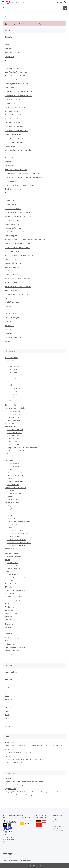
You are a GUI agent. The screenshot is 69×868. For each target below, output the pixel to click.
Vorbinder (11, 497)
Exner (7, 684)
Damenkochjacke (11, 181)
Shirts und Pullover (12, 613)
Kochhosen (9, 460)
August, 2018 (10, 742)
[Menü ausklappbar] (3, 1)
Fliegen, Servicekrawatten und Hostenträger (23, 448)
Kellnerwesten (13, 442)
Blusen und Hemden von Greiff (16, 169)
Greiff (7, 692)
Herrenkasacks (13, 566)
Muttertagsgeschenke (13, 236)
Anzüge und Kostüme (15, 429)
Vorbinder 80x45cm (12, 275)
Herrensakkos (12, 394)
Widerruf (8, 49)
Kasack (7, 559)
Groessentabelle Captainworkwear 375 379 (20, 92)
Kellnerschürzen (13, 439)
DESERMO (9, 680)
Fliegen (10, 506)
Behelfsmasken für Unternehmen (17, 72)
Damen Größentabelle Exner (15, 107)
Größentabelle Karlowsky (14, 127)
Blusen (10, 364)
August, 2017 (10, 749)
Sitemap (8, 329)
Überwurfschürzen (14, 494)
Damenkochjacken (14, 411)
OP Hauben (9, 587)
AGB (6, 60)
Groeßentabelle (10, 103)
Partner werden (11, 146)
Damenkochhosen (14, 463)
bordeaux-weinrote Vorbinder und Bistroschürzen (23, 173)
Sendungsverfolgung (12, 318)
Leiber (7, 703)
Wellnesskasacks (11, 290)
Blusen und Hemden (15, 432)
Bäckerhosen (10, 166)
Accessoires (9, 400)
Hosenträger (12, 518)
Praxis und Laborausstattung (15, 590)
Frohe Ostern (10, 88)
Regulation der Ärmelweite (14, 68)
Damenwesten (13, 379)
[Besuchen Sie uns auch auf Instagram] (10, 855)
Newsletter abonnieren (13, 337)
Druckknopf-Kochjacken (13, 189)
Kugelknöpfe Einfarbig (15, 530)
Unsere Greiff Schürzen (13, 208)
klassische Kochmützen (16, 472)
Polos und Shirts (13, 445)
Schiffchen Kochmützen (16, 475)
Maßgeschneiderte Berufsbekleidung (18, 232)
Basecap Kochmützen (15, 481)
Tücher (10, 515)
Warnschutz (9, 616)
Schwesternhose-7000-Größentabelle (18, 150)
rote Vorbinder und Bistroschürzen (17, 247)
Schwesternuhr (10, 593)
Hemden (11, 385)
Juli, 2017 (8, 756)
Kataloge (8, 306)
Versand (29, 860)
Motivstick (9, 633)
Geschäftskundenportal (13, 302)
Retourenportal (10, 314)
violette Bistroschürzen (13, 271)
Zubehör (8, 619)
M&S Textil (9, 707)
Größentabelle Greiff (12, 111)
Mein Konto (9, 41)
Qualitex (8, 715)
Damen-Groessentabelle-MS (15, 76)
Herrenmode (9, 382)
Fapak (7, 688)
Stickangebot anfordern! (14, 80)
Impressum (9, 333)
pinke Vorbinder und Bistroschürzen (18, 244)
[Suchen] (65, 8)
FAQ (6, 298)
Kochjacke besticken (12, 220)
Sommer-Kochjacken (15, 420)
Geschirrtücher (13, 524)
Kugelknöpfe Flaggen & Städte (18, 533)
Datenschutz (9, 56)
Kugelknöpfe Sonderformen (17, 546)
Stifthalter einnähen (12, 650)
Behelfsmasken (13, 575)
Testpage (8, 341)
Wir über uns (10, 325)
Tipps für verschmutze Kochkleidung (19, 752)
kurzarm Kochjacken (12, 224)
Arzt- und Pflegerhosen (13, 556)
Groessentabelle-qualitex (14, 99)
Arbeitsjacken (10, 607)
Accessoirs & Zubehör (13, 503)
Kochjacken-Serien (14, 417)
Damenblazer (12, 370)
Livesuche (8, 64)
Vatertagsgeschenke (12, 267)
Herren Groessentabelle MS (15, 138)
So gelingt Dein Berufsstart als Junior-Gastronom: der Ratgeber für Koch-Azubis (34, 745)
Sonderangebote (11, 259)
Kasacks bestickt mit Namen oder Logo (19, 216)
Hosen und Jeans (13, 436)
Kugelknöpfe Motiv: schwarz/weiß (19, 542)
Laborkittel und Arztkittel (14, 569)
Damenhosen (12, 373)
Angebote (9, 655)
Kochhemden (10, 457)
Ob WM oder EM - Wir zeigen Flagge (18, 294)
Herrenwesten (13, 397)
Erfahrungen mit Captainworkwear (17, 84)
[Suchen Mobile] (32, 8)
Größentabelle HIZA (12, 119)
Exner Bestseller (11, 193)
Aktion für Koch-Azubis (13, 158)
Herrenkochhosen (14, 466)
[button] (57, 2)
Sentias (8, 723)
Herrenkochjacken (14, 414)
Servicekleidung (11, 426)
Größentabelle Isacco (12, 123)
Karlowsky (9, 699)
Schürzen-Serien (13, 500)
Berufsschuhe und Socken (14, 596)
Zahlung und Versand (13, 53)
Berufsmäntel (10, 610)
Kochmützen (9, 469)
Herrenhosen (12, 391)
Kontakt (8, 45)
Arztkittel (8, 162)
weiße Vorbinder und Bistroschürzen (18, 286)
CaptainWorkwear (11, 672)
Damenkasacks (13, 562)
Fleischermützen (13, 484)
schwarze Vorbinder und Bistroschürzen (19, 255)
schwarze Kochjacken (13, 251)
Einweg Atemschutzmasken (17, 578)
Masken (8, 572)
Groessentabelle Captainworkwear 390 (19, 95)
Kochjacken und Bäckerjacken (15, 408)
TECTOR (8, 727)
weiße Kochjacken (11, 283)
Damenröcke (12, 376)
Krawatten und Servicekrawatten (19, 512)
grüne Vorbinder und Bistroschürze (17, 212)
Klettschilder (9, 644)
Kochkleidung (10, 423)
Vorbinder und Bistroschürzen (16, 487)
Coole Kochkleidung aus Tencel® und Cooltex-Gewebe (24, 177)
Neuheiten (9, 779)
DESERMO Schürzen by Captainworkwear (19, 185)
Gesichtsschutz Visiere (15, 581)
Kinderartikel (10, 549)
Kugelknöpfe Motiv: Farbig (17, 539)
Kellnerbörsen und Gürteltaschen (19, 521)
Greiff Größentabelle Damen (15, 115)
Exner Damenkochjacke (13, 197)
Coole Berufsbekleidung (14, 762)
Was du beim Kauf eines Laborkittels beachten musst (25, 759)
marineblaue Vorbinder (13, 228)
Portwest (8, 711)
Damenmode (10, 361)
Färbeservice (9, 201)
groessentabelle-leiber (13, 134)
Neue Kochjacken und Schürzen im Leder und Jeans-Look (25, 240)
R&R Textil (9, 719)
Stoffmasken (9, 454)
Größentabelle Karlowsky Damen (16, 130)
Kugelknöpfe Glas (14, 536)
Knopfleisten (12, 509)
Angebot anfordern (12, 322)
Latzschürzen (12, 491)
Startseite (8, 37)
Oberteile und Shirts (12, 584)
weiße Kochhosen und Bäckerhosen (18, 279)
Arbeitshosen (10, 604)
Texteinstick (9, 627)
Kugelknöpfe (9, 527)
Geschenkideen (10, 205)
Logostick (8, 630)
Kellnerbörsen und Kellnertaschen (20, 451)
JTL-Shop (38, 865)
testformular (9, 154)
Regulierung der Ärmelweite (15, 647)
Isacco (7, 695)
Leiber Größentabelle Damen (15, 142)
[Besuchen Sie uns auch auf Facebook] (5, 855)
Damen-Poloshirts (14, 367)
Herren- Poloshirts (14, 388)
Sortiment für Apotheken (14, 263)
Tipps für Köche (11, 789)
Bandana (11, 478)
